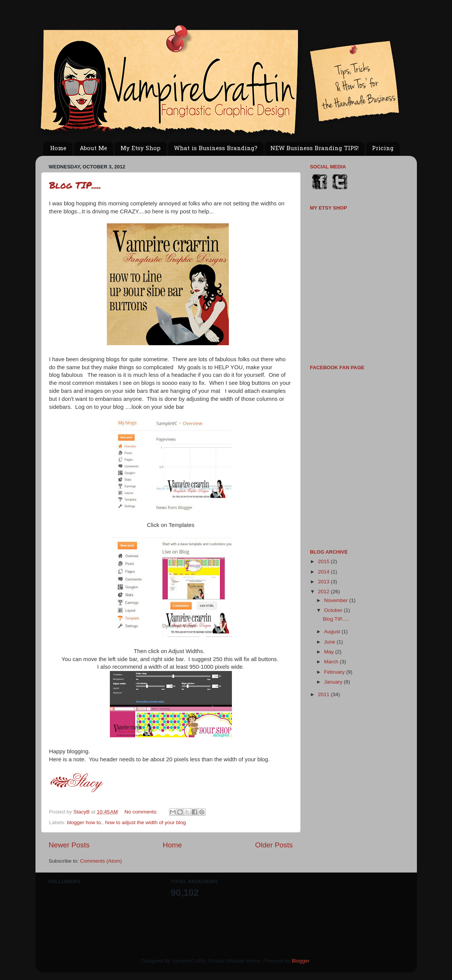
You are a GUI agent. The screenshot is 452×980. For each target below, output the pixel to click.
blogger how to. (85, 822)
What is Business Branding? (216, 149)
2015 (324, 561)
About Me (93, 149)
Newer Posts (69, 845)
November (337, 600)
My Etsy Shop (141, 149)
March (332, 662)
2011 (324, 694)
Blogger (301, 961)
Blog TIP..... (75, 185)
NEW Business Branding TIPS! (314, 149)
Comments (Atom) (101, 861)
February (335, 672)
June (331, 642)
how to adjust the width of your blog (146, 822)
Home (58, 149)
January (334, 682)
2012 (324, 592)
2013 (324, 582)
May (330, 652)
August (333, 632)
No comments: (142, 812)
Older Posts (274, 845)
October (334, 610)
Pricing (383, 149)
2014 (324, 572)
